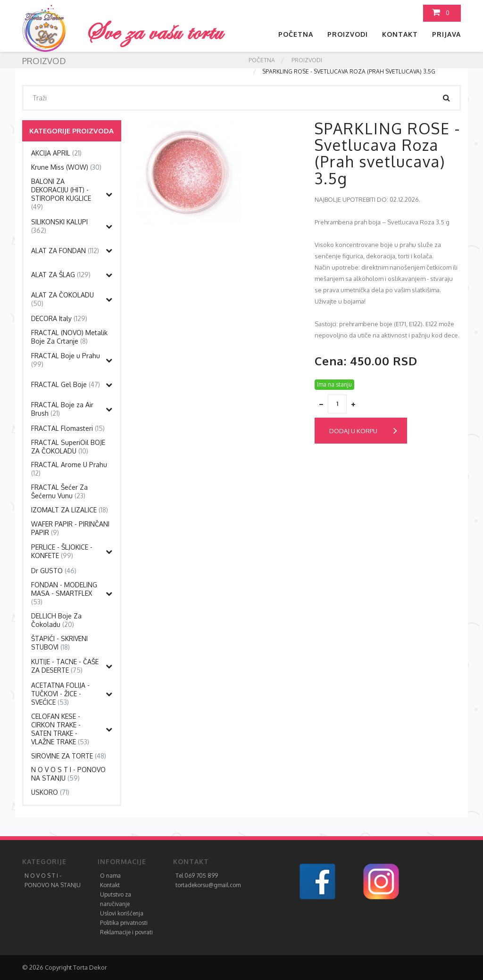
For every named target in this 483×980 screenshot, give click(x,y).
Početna (296, 34)
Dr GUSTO (54, 571)
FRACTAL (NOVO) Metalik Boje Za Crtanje (69, 337)
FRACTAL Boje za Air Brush (62, 409)
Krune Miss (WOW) (66, 167)
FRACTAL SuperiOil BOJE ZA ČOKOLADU (68, 447)
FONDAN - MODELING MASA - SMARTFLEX (64, 593)
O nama (110, 876)
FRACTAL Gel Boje (66, 384)
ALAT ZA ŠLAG (61, 275)
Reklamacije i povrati (126, 932)
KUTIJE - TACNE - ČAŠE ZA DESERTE (65, 666)
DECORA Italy (59, 318)
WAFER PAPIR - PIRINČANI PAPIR (70, 528)
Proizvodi (348, 34)
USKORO (50, 792)
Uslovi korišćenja (122, 913)
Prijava (446, 34)
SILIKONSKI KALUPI (59, 226)
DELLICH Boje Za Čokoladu (56, 620)
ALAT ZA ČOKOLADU (62, 299)
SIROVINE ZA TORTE (69, 756)
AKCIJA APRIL (56, 153)
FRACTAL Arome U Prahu (69, 469)
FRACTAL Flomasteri (68, 428)
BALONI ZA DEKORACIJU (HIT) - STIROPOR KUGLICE (61, 194)
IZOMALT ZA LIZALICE (70, 510)
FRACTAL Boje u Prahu (66, 360)
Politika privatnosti (124, 923)
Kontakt (400, 34)
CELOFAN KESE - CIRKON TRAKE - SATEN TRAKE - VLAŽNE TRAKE (60, 729)
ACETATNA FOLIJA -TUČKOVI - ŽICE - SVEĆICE (60, 694)
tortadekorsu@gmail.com (208, 885)
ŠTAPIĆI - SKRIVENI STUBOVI (59, 643)
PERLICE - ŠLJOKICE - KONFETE (62, 551)
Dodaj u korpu (363, 431)
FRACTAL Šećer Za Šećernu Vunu (59, 491)
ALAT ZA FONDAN (65, 251)
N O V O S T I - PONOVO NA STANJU (68, 774)
